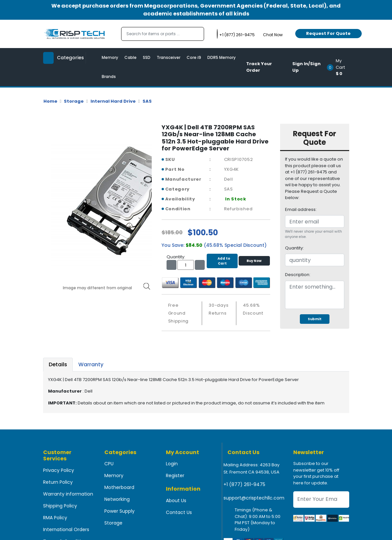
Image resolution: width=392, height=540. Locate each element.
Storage (74, 101)
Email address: (301, 209)
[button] (340, 67)
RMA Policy (55, 518)
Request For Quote (328, 33)
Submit (315, 319)
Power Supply (119, 511)
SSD (147, 57)
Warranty (91, 364)
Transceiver (169, 57)
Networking (117, 499)
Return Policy (58, 482)
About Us (176, 501)
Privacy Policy (59, 470)
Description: (298, 275)
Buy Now (254, 261)
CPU (109, 464)
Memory (110, 57)
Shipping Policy (60, 506)
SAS (147, 101)
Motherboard (119, 487)
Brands (109, 77)
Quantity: (294, 248)
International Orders (66, 529)
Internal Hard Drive (113, 101)
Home (50, 101)
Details (58, 364)
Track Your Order (259, 67)
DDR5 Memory (222, 57)
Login (172, 464)
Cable (131, 57)
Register (175, 476)
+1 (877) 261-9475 (244, 484)
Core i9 (194, 57)
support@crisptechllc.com (254, 498)
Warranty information (68, 494)
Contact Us (179, 512)
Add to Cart (222, 261)
